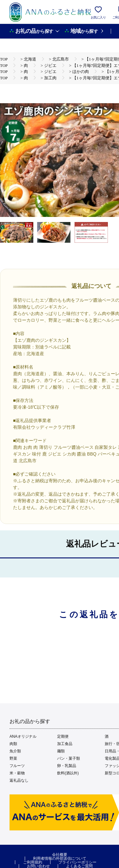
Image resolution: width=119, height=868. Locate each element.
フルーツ (17, 766)
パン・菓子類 (69, 758)
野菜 (13, 758)
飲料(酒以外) (68, 773)
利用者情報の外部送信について (60, 858)
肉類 (13, 744)
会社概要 (60, 855)
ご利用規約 (33, 862)
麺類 (61, 751)
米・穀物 (17, 773)
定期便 (63, 736)
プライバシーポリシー (77, 862)
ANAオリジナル (23, 736)
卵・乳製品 (67, 766)
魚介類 (15, 751)
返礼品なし (19, 780)
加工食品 (65, 744)
